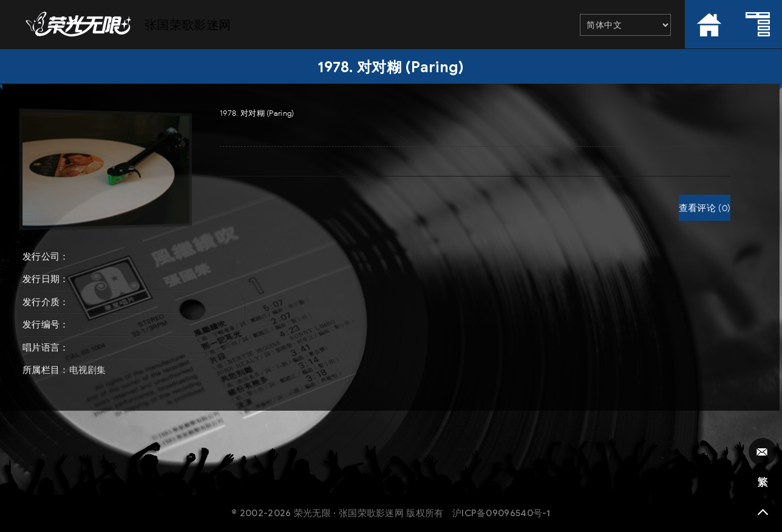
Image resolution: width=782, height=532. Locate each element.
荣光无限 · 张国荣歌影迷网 (349, 513)
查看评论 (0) (705, 208)
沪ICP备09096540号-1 (501, 513)
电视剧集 (88, 370)
